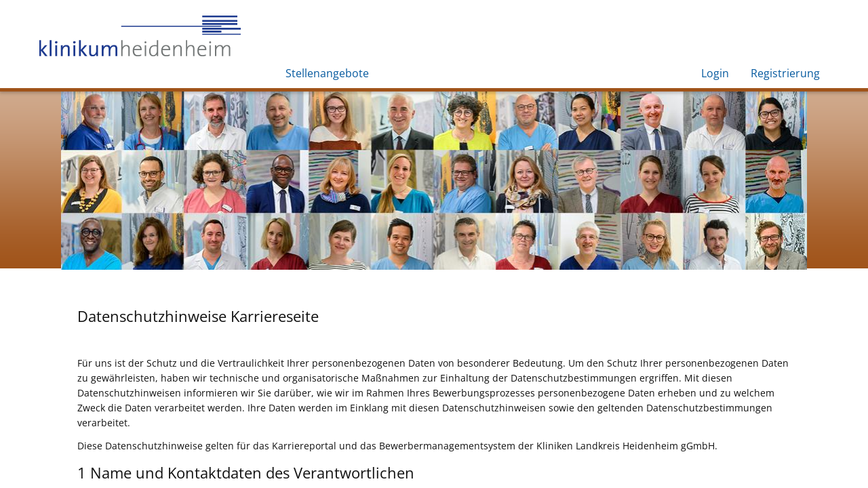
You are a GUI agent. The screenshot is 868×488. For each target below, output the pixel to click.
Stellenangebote (327, 73)
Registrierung (785, 73)
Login (715, 73)
